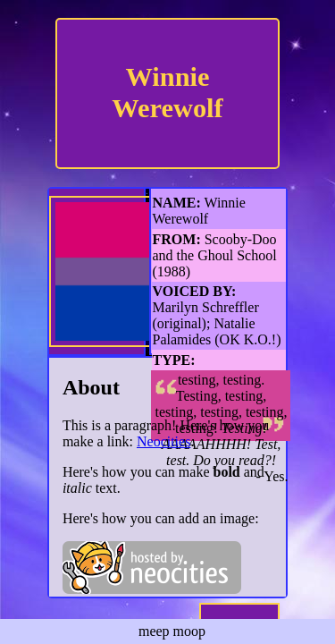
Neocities (163, 441)
